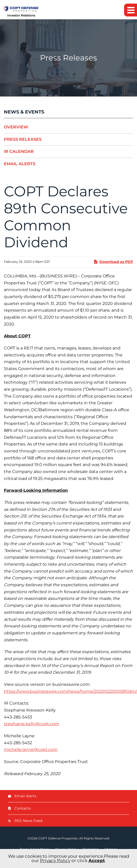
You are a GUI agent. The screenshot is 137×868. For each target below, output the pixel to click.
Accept (97, 861)
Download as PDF (113, 262)
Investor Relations (21, 15)
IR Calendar (19, 151)
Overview (16, 127)
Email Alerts (20, 164)
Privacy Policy (55, 861)
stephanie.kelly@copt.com (31, 724)
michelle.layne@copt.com (31, 749)
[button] (131, 10)
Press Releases (23, 139)
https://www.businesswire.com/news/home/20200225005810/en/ (70, 691)
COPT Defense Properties (58, 838)
